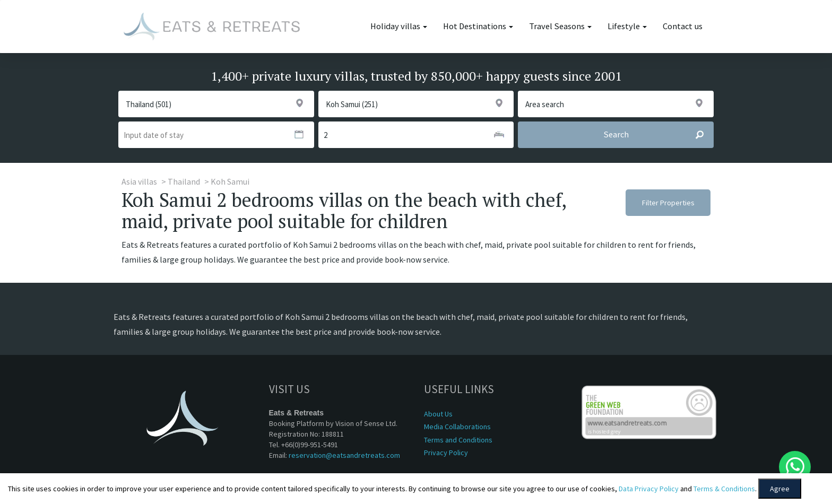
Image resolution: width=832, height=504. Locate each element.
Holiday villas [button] (399, 26)
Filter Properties (668, 203)
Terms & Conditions (724, 489)
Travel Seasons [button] (560, 26)
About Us (438, 414)
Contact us (683, 26)
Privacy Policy (446, 453)
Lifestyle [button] (627, 26)
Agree (780, 489)
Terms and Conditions (458, 440)
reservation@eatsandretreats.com (344, 455)
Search (658, 135)
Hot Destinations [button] (478, 26)
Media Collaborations (457, 427)
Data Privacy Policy (649, 489)
